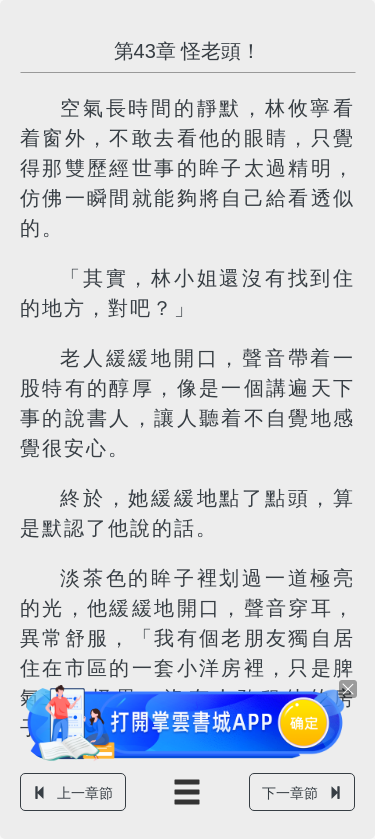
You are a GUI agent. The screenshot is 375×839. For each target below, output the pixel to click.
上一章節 (73, 793)
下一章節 (302, 793)
